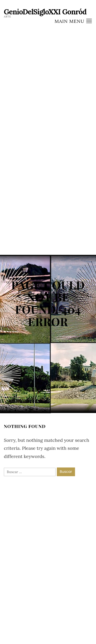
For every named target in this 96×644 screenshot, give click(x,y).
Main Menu (73, 21)
